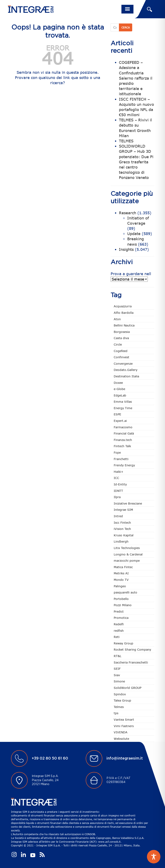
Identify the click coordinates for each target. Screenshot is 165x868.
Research (128, 213)
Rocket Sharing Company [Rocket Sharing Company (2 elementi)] (132, 649)
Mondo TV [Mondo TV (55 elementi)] (121, 580)
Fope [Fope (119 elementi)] (117, 452)
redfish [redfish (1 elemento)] (119, 631)
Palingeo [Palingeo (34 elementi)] (120, 586)
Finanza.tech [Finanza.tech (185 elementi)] (123, 440)
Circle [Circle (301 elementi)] (118, 344)
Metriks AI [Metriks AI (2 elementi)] (121, 573)
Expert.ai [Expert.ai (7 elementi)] (120, 421)
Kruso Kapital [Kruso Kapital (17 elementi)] (124, 535)
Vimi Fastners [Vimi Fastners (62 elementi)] (124, 726)
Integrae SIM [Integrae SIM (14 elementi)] (123, 510)
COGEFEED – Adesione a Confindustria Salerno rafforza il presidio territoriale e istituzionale (136, 78)
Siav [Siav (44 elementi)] (117, 675)
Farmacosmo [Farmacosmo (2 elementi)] (123, 427)
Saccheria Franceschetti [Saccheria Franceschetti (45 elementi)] (131, 662)
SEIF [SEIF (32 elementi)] (117, 669)
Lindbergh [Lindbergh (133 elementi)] (121, 541)
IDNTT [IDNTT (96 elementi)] (118, 491)
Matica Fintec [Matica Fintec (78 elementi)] (123, 567)
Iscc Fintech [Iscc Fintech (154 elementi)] (122, 523)
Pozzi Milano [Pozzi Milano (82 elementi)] (123, 605)
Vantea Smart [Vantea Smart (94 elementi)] (124, 720)
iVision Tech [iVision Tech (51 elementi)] (122, 529)
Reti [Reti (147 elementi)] (117, 637)
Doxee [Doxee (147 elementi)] (118, 383)
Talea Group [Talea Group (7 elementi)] (122, 700)
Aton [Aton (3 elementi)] (117, 319)
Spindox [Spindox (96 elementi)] (120, 694)
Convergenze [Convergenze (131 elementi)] (123, 364)
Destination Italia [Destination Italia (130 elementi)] (126, 376)
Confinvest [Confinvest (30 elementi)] (122, 357)
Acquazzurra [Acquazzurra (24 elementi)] (123, 306)
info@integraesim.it (125, 758)
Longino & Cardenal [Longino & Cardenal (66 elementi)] (128, 554)
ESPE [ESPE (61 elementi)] (117, 414)
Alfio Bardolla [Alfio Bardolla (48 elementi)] (124, 313)
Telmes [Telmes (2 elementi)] (119, 707)
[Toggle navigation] (127, 9)
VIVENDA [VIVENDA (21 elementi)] (121, 732)
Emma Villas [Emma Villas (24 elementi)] (123, 402)
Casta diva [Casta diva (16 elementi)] (121, 338)
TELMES (126, 141)
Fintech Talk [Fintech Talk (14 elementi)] (122, 446)
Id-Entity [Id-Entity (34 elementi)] (120, 484)
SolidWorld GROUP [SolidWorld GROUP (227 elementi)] (128, 688)
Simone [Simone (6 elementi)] (119, 681)
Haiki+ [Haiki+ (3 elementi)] (119, 472)
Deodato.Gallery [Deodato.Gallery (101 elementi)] (126, 370)
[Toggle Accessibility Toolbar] (154, 857)
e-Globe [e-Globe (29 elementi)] (119, 389)
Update (134, 234)
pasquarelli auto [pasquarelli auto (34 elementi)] (125, 592)
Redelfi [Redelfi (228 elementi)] (119, 624)
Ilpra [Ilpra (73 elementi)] (117, 497)
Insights (126, 249)
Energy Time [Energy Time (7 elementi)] (123, 408)
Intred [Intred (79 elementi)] (118, 516)
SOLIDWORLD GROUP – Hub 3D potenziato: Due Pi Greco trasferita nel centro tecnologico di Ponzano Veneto (136, 162)
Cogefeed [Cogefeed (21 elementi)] (121, 351)
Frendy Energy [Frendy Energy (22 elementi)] (124, 465)
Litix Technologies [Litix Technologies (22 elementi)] (127, 548)
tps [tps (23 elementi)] (116, 713)
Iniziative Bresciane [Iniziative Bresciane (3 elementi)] (128, 503)
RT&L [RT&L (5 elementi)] (118, 656)
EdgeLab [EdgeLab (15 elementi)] (120, 395)
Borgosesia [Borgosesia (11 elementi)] (122, 332)
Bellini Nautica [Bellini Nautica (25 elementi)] (124, 325)
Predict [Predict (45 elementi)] (119, 611)
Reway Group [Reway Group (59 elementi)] (123, 643)
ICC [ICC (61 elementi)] (116, 478)
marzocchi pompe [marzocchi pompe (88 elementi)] (127, 561)
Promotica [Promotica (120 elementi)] (121, 618)
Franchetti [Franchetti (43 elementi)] (121, 459)
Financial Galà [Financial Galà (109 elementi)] (124, 433)
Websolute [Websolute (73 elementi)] (121, 739)
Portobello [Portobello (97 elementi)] (121, 599)
